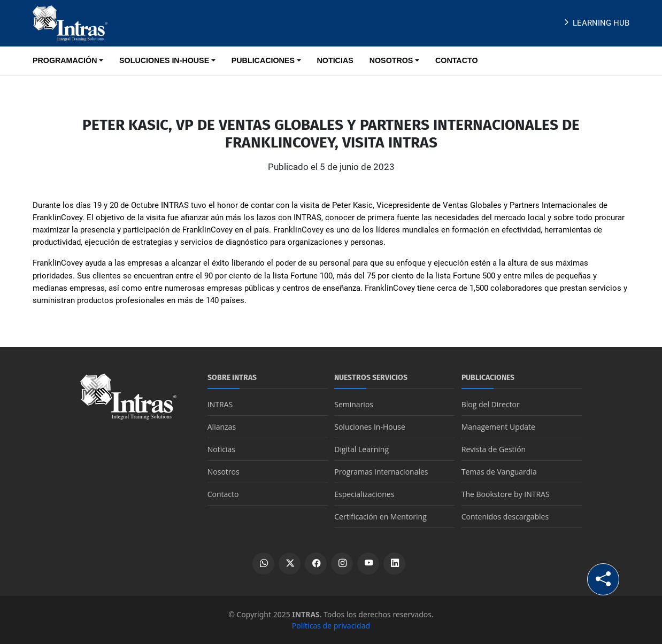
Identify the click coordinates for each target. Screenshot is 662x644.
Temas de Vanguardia (499, 472)
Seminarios (354, 404)
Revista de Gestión (494, 449)
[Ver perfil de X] (290, 564)
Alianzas (222, 427)
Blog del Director (491, 404)
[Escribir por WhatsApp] (263, 564)
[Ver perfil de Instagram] (342, 564)
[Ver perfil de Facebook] (316, 564)
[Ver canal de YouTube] (368, 564)
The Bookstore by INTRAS (506, 494)
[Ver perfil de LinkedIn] (394, 564)
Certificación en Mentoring (380, 517)
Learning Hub (595, 23)
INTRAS (220, 404)
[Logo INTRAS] (70, 22)
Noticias (221, 449)
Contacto (223, 494)
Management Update (498, 427)
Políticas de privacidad (331, 626)
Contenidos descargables (505, 517)
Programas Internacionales (381, 472)
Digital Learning (361, 449)
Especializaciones (364, 494)
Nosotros (224, 472)
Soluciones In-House (370, 427)
